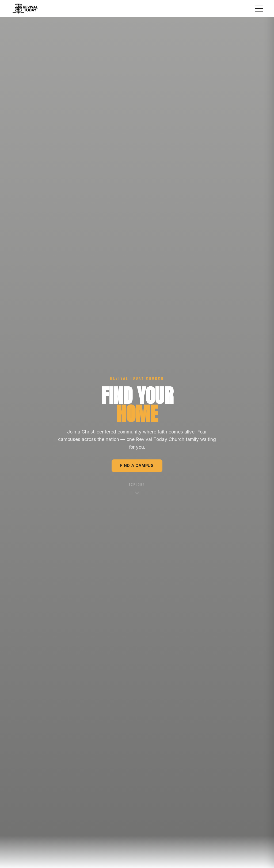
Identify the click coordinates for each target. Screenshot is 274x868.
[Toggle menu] (259, 9)
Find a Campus (137, 465)
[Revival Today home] (25, 8)
